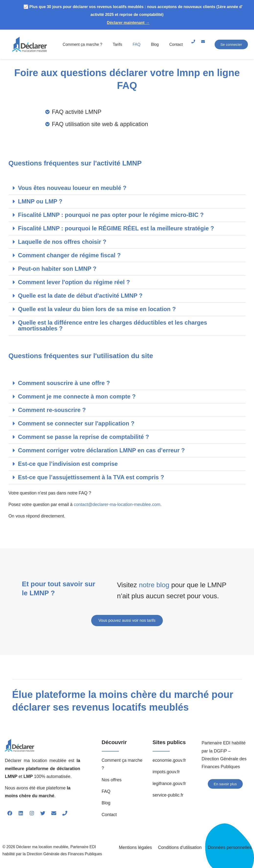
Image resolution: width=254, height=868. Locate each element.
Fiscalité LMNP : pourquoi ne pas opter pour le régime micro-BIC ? (111, 215)
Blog (155, 44)
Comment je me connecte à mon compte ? (77, 396)
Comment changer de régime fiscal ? (69, 255)
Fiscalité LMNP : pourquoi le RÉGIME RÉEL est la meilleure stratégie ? (116, 228)
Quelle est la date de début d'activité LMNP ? (80, 296)
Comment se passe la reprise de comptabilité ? (84, 437)
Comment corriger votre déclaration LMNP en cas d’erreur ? (101, 450)
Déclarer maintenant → (128, 23)
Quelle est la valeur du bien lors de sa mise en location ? (97, 309)
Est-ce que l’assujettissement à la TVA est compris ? (91, 477)
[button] (127, 188)
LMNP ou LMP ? (40, 201)
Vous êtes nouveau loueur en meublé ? (72, 188)
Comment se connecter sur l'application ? (76, 423)
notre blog (154, 585)
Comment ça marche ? (82, 44)
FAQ (136, 44)
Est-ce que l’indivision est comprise (68, 464)
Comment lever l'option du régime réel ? (74, 282)
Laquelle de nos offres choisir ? (62, 242)
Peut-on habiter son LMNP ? (57, 269)
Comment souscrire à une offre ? (64, 383)
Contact (176, 44)
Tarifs (117, 44)
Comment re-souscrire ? (52, 410)
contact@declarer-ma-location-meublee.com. (118, 504)
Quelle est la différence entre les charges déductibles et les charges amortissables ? (113, 325)
